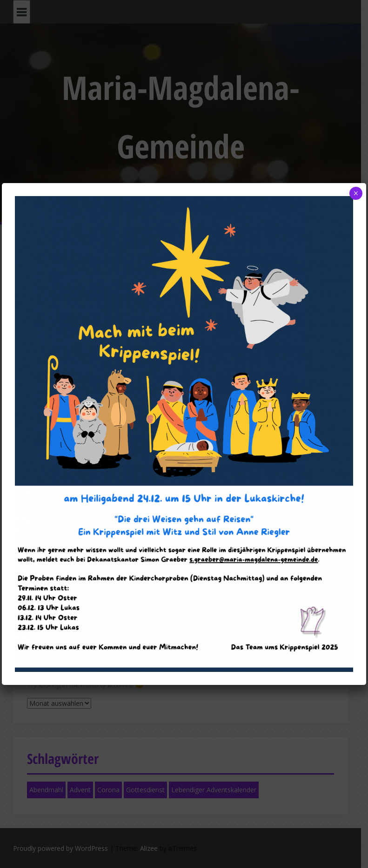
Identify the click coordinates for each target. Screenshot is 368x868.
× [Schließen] (356, 193)
